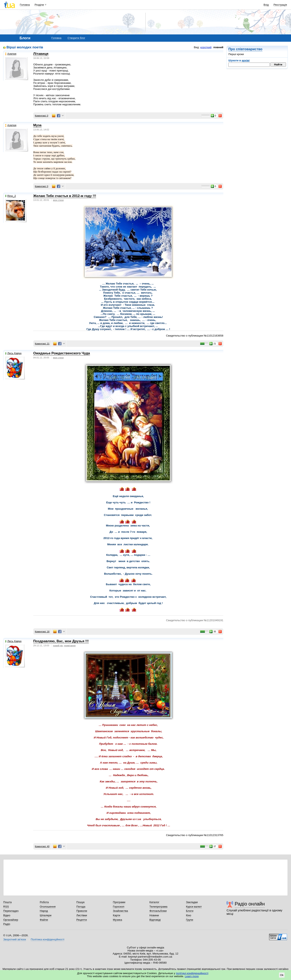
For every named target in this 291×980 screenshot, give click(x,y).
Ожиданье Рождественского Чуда (62, 353)
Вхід (266, 5)
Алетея (11, 54)
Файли (44, 920)
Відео (7, 915)
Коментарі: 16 (42, 632)
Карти (117, 915)
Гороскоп (119, 907)
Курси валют (194, 907)
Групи (190, 920)
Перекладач (11, 911)
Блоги (190, 911)
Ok (282, 975)
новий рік (58, 646)
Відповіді (155, 920)
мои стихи (58, 200)
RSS (6, 907)
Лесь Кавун (13, 353)
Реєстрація (280, 5)
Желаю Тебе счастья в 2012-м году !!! (65, 196)
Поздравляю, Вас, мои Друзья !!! (61, 641)
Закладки (192, 902)
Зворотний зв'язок (15, 939)
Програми (119, 902)
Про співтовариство (245, 49)
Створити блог (76, 38)
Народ (44, 911)
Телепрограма (158, 907)
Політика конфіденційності (48, 939)
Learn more (192, 976)
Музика (117, 920)
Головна (25, 5)
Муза (37, 125)
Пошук (81, 902)
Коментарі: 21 (42, 344)
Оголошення (48, 907)
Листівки (82, 915)
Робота (44, 902)
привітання (70, 646)
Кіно (189, 915)
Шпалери (45, 915)
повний (218, 47)
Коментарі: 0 (42, 116)
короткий (206, 47)
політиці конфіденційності (192, 973)
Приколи (82, 911)
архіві (246, 60)
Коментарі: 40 (42, 846)
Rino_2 (11, 196)
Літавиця (41, 54)
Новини (154, 915)
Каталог (154, 902)
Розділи (39, 5)
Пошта (7, 902)
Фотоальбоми (158, 911)
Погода (81, 907)
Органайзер (11, 920)
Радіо (7, 924)
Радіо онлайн (250, 904)
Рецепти (82, 920)
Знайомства (120, 911)
